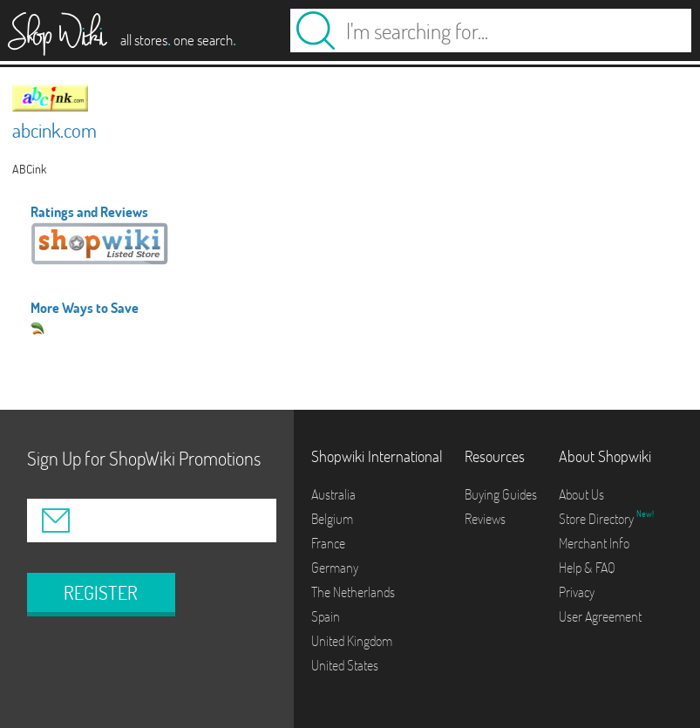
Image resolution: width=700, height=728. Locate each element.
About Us (581, 494)
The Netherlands (353, 592)
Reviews (485, 519)
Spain (326, 616)
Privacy (577, 592)
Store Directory (598, 519)
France (328, 543)
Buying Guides (501, 494)
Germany (335, 568)
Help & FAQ (587, 568)
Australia (333, 494)
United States (345, 665)
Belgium (332, 519)
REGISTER (101, 593)
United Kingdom (352, 641)
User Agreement (600, 616)
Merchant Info (594, 543)
